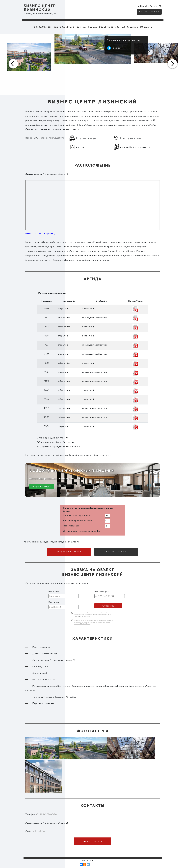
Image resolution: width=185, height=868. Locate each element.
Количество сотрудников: (77, 515)
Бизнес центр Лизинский (40, 8)
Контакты (146, 27)
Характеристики (109, 27)
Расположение (42, 27)
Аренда (81, 27)
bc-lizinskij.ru (39, 831)
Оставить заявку (149, 12)
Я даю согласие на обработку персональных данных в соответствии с (93, 615)
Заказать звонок (93, 841)
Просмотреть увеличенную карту (40, 234)
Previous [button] (13, 64)
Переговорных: (71, 526)
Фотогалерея (130, 27)
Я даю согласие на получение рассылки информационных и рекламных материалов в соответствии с (93, 622)
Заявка (93, 27)
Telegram (114, 48)
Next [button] (172, 64)
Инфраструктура (64, 27)
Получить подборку (42, 486)
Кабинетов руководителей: (78, 521)
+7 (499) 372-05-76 (149, 6)
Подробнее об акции (69, 552)
